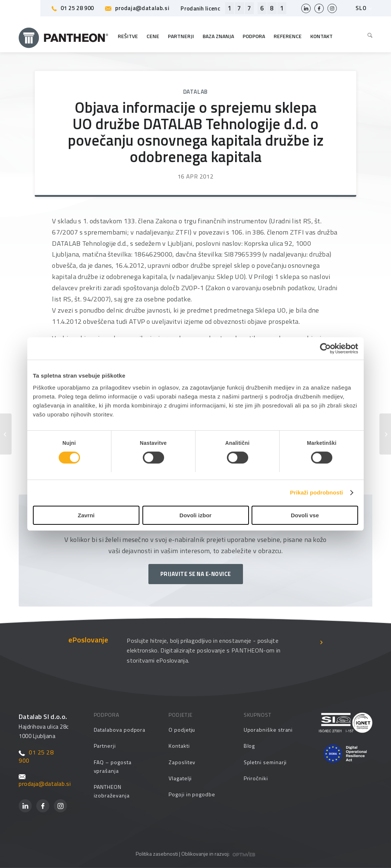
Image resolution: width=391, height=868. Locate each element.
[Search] (368, 36)
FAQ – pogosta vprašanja (113, 766)
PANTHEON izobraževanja (112, 791)
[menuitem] (368, 36)
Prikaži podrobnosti (317, 492)
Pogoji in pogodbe (192, 794)
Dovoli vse (305, 515)
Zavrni (86, 515)
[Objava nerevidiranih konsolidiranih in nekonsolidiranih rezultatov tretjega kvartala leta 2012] (385, 434)
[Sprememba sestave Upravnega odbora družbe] (6, 434)
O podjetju (182, 730)
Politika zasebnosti (157, 854)
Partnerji (105, 746)
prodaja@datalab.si (137, 8)
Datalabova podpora (120, 730)
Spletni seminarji (265, 762)
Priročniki (256, 778)
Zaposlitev (182, 762)
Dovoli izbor (195, 515)
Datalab (196, 92)
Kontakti (179, 746)
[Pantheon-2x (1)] (64, 36)
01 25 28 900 (73, 8)
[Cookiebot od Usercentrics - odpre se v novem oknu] (325, 348)
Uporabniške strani (268, 730)
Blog (250, 746)
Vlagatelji (180, 778)
